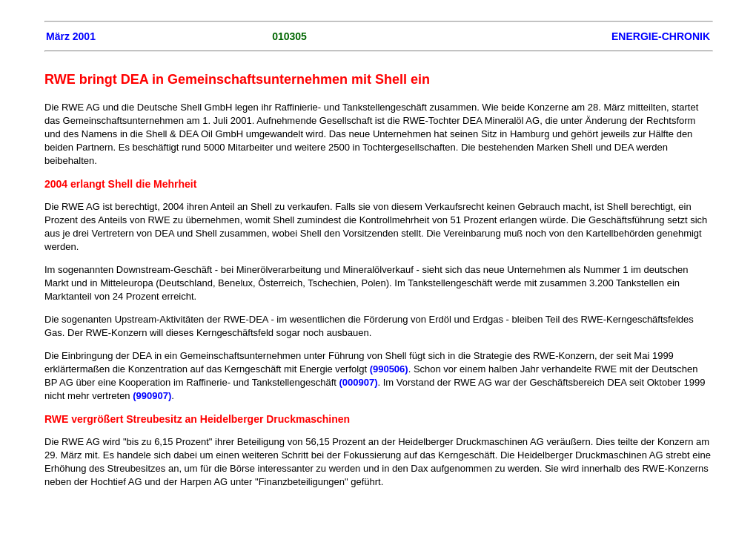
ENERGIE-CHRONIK (661, 36)
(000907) (358, 382)
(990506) (389, 369)
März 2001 (71, 36)
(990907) (152, 396)
